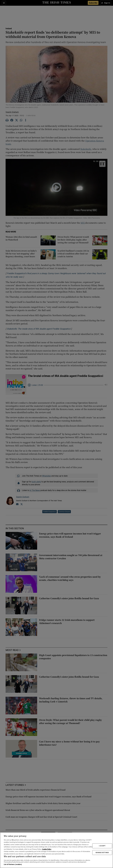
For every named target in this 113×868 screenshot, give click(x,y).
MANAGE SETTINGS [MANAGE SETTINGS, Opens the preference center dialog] (102, 852)
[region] (56, 850)
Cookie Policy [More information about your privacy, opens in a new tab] (47, 849)
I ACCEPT (102, 846)
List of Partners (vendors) (13, 864)
